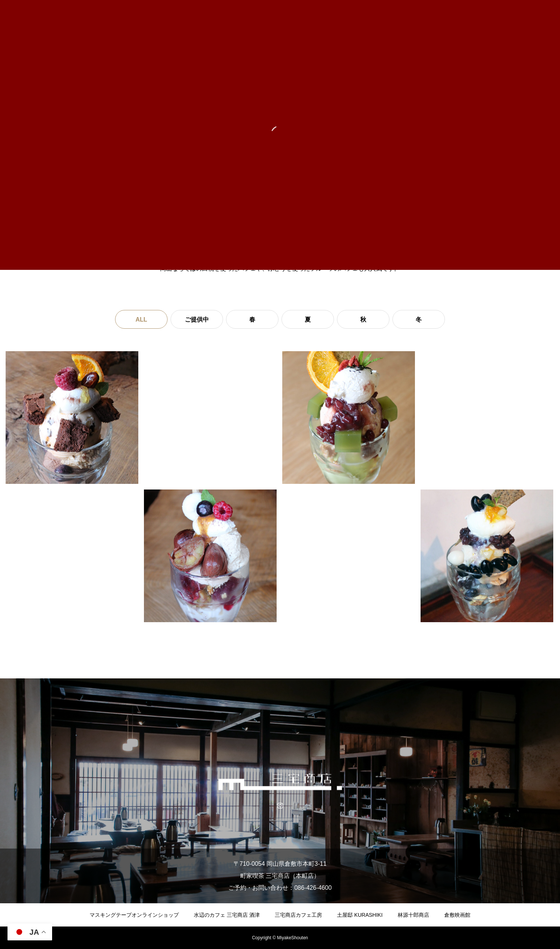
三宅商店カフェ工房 (298, 915)
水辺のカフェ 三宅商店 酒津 (227, 915)
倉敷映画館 (457, 915)
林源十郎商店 (413, 915)
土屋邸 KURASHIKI (360, 915)
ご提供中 (197, 320)
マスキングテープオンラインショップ (134, 915)
